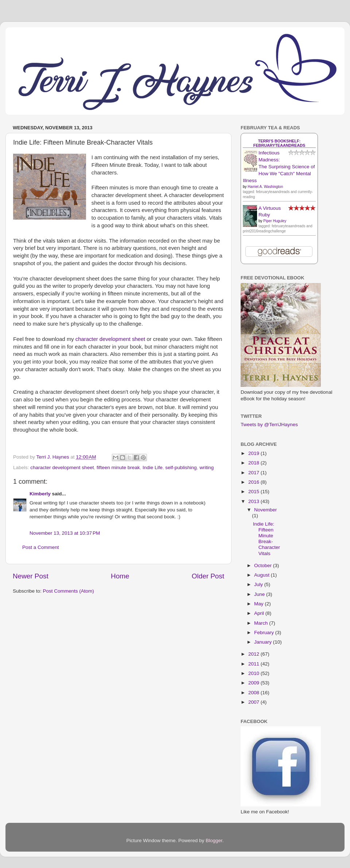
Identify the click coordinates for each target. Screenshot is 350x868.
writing (207, 468)
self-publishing (181, 468)
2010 (254, 673)
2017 (254, 473)
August (262, 575)
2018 (254, 463)
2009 (254, 683)
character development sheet (110, 339)
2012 (254, 654)
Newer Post (31, 576)
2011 (254, 664)
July (259, 584)
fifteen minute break (118, 468)
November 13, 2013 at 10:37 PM (65, 533)
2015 (254, 492)
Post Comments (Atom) (69, 591)
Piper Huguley (275, 221)
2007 (254, 702)
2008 (254, 693)
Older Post (208, 576)
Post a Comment (41, 547)
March (262, 623)
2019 (254, 453)
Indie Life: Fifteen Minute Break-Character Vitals (267, 539)
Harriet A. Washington (265, 187)
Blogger (214, 840)
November (265, 510)
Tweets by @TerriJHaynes (269, 425)
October (264, 565)
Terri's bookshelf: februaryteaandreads (279, 143)
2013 (254, 501)
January (264, 642)
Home (120, 576)
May (259, 604)
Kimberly (40, 494)
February (265, 633)
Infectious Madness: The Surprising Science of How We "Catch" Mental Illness (279, 167)
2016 (254, 482)
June (260, 594)
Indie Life (153, 468)
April (260, 613)
